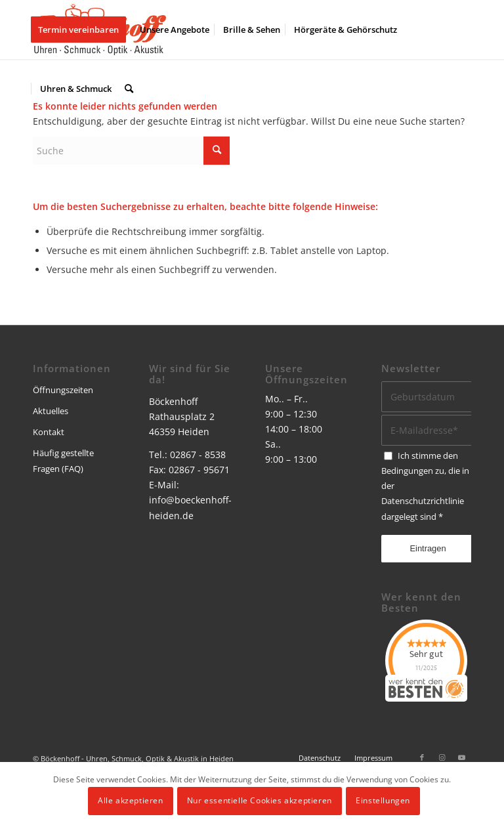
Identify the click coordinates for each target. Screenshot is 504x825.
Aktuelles (51, 411)
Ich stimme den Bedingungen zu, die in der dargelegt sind (425, 486)
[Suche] (129, 89)
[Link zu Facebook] (422, 757)
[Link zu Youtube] (461, 757)
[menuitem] (83, 30)
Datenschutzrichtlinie (423, 501)
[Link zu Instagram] (442, 757)
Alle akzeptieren (131, 800)
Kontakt (49, 432)
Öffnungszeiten (63, 390)
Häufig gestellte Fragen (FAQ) (63, 460)
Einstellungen (383, 800)
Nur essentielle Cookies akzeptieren (260, 800)
